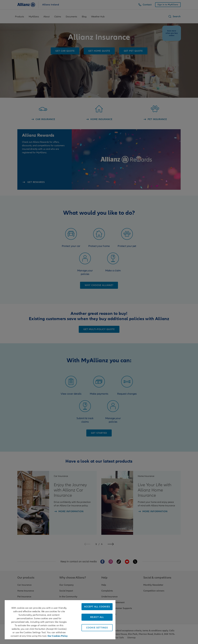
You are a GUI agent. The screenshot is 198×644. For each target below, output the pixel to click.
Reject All (97, 617)
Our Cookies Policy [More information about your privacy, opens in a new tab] (58, 636)
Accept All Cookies (97, 607)
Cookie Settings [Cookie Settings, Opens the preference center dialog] (97, 628)
